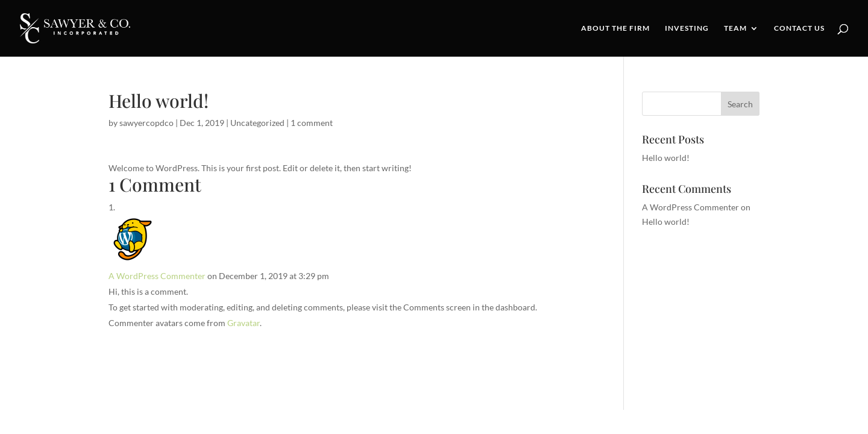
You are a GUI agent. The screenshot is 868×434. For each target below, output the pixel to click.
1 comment (312, 123)
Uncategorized (257, 123)
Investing (687, 28)
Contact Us (799, 28)
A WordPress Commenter (157, 276)
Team (735, 28)
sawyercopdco (146, 123)
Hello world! (666, 158)
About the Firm (615, 28)
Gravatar (244, 323)
